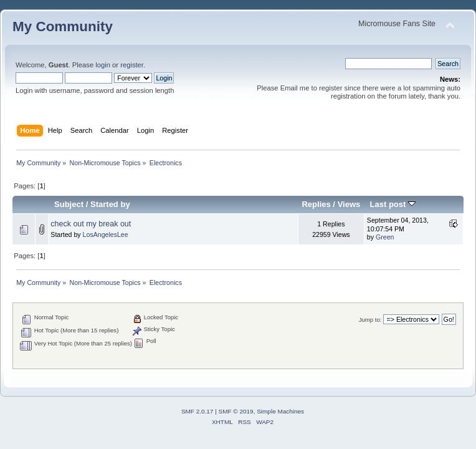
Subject (69, 204)
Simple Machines (280, 411)
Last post (393, 204)
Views (349, 204)
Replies (316, 204)
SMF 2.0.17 (198, 411)
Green (385, 237)
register (132, 65)
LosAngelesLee (106, 234)
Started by (110, 204)
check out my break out (91, 224)
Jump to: (370, 320)
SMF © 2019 (236, 411)
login (103, 65)
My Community (63, 27)
